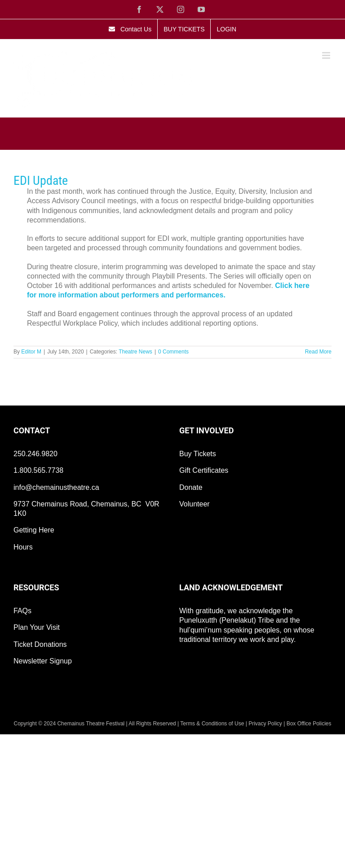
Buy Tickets (198, 454)
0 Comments (173, 352)
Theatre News (135, 352)
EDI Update (41, 181)
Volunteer (195, 504)
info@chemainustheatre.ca (56, 487)
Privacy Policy (265, 724)
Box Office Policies (309, 724)
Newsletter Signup (43, 661)
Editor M (31, 352)
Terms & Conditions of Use (212, 724)
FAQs (22, 611)
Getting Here (34, 530)
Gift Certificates (204, 470)
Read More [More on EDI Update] (318, 352)
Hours (23, 547)
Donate (191, 487)
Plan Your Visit (37, 627)
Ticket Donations (40, 644)
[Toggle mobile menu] (327, 55)
